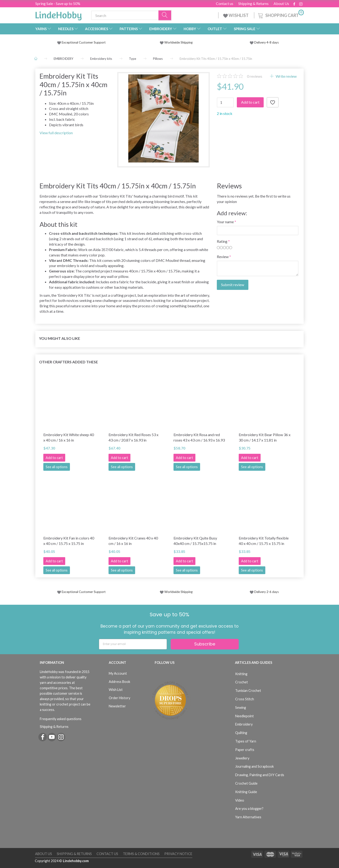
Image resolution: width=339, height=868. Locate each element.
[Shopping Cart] (280, 15)
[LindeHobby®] (58, 14)
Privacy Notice (178, 854)
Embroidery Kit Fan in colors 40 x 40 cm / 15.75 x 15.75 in (69, 541)
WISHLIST (236, 15)
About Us (281, 4)
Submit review (233, 285)
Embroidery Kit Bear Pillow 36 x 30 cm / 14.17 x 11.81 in (265, 437)
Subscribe (205, 644)
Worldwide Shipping (176, 42)
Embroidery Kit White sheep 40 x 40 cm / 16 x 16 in (69, 437)
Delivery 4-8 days (264, 42)
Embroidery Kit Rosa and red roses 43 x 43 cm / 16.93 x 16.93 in (199, 438)
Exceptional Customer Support (84, 42)
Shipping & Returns (253, 4)
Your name (225, 222)
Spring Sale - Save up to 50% (58, 3)
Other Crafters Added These (69, 362)
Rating (222, 241)
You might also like (60, 338)
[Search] (165, 15)
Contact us (225, 4)
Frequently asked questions (61, 719)
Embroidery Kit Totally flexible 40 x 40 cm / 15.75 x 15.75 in (264, 541)
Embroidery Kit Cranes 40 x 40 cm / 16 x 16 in (133, 541)
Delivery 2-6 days (264, 592)
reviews (255, 76)
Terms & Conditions (141, 854)
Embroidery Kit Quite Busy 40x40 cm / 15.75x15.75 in (195, 541)
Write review (286, 76)
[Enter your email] (133, 644)
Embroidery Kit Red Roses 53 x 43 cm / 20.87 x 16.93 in (133, 437)
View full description (56, 133)
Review (223, 257)
